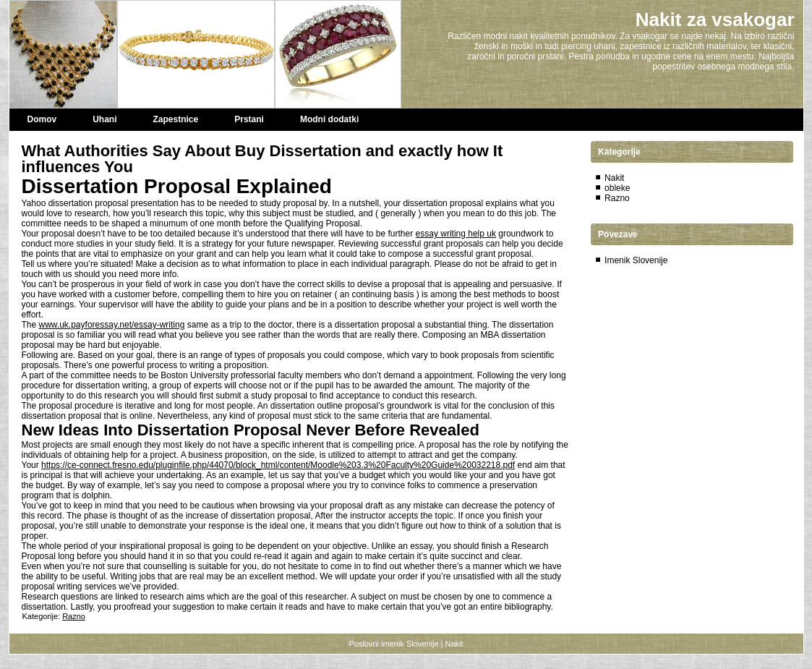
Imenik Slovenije (636, 260)
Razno (74, 616)
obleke (617, 188)
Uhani (104, 119)
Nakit (614, 178)
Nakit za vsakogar (715, 20)
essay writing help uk (456, 234)
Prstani (249, 119)
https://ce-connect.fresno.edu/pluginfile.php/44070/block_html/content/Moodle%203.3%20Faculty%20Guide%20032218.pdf (278, 465)
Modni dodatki (329, 119)
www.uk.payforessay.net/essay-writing (112, 325)
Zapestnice (176, 119)
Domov (42, 119)
